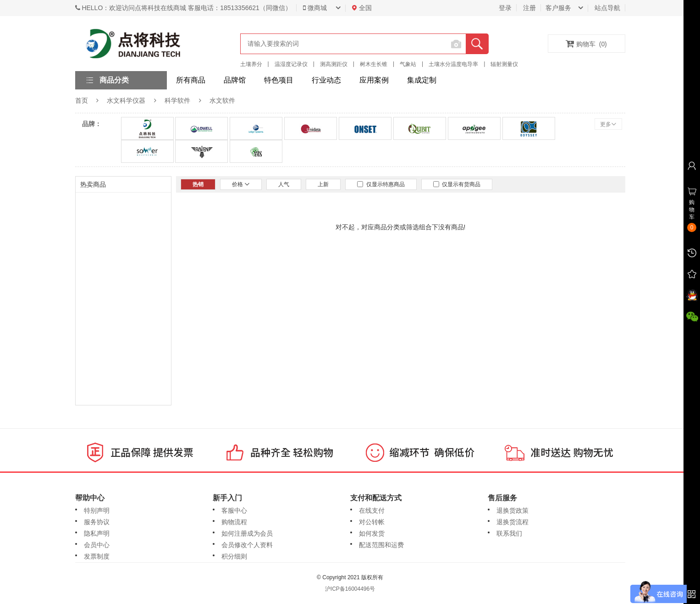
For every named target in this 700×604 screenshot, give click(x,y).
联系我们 (509, 533)
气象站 (408, 64)
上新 (323, 184)
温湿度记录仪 (291, 64)
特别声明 (97, 510)
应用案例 (374, 80)
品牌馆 (235, 80)
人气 (284, 184)
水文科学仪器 (126, 100)
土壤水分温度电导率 (453, 64)
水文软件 (222, 100)
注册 (529, 8)
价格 (241, 184)
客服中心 (234, 510)
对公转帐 (372, 522)
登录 (505, 8)
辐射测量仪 (504, 64)
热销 (198, 184)
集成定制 (422, 80)
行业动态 (326, 80)
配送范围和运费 (381, 545)
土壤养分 (251, 64)
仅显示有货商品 (457, 184)
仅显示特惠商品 (381, 184)
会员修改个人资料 (247, 545)
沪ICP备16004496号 (350, 589)
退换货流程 (513, 522)
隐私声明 (97, 533)
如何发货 (372, 533)
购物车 (586, 44)
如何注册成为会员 (247, 533)
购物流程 (234, 522)
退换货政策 (513, 510)
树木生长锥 (374, 64)
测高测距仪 (334, 64)
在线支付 (372, 510)
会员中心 (97, 545)
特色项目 (279, 80)
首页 (82, 100)
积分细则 (234, 556)
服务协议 (97, 522)
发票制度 (97, 556)
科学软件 (177, 100)
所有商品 (191, 80)
